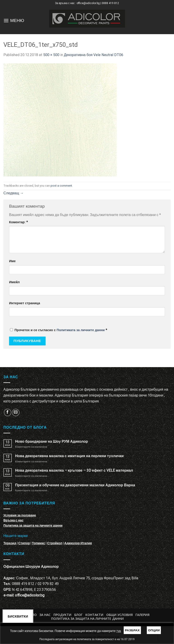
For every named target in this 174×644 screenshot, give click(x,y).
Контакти (94, 615)
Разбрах (132, 630)
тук (119, 631)
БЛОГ (78, 615)
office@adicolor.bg (30, 595)
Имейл (14, 282)
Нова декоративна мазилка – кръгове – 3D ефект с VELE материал (74, 470)
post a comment (61, 186)
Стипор (24, 543)
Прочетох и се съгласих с (59, 330)
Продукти (62, 615)
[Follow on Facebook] (8, 412)
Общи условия (120, 615)
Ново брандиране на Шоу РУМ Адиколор (52, 441)
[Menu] (6, 20)
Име (12, 261)
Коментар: (18, 222)
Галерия (143, 615)
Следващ (13, 193)
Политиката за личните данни (81, 330)
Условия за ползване (20, 515)
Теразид (10, 543)
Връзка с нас (13, 520)
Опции (154, 630)
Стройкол (55, 543)
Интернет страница (25, 303)
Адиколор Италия (78, 543)
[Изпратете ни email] (16, 412)
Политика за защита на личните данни (33, 525)
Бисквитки (18, 616)
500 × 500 (51, 55)
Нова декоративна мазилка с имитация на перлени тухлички (69, 456)
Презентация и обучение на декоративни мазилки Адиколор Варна (75, 485)
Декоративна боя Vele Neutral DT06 (94, 55)
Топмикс (39, 543)
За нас (45, 615)
